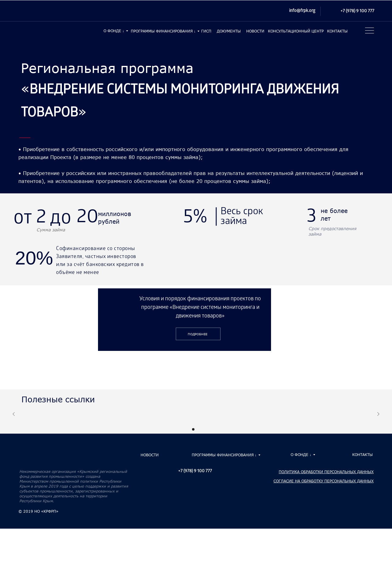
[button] (369, 32)
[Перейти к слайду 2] (199, 429)
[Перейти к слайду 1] (193, 429)
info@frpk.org (302, 11)
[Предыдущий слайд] (14, 414)
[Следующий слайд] (378, 414)
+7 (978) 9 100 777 (357, 11)
